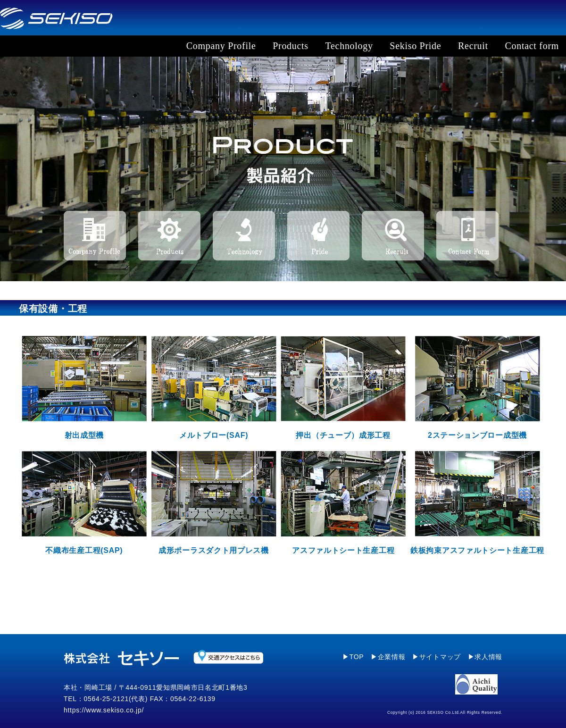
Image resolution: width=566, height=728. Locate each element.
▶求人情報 (485, 657)
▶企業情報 (388, 657)
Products (291, 46)
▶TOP (353, 657)
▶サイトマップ (437, 657)
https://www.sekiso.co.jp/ (104, 710)
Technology (349, 46)
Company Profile (221, 46)
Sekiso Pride (415, 46)
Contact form (532, 46)
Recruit (473, 46)
